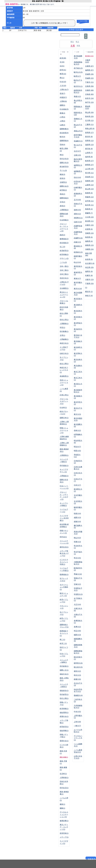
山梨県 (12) (89, 185)
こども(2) (63, 262)
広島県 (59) (89, 86)
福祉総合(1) (64, 691)
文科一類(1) (64, 266)
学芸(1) (62, 328)
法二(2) (62, 247)
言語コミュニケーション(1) (64, 382)
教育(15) (63, 74)
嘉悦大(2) (77, 671)
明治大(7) (77, 447)
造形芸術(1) (64, 833)
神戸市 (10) (89, 102)
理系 (78, 46)
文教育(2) (63, 182)
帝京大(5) (77, 558)
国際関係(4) (64, 141)
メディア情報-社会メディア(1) (64, 553)
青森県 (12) (89, 197)
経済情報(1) (64, 709)
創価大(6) (77, 679)
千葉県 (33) (89, 284)
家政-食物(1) (64, 757)
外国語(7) (63, 97)
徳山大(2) (77, 538)
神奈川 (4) (89, 296)
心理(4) (62, 117)
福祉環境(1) (64, 713)
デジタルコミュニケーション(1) (64, 814)
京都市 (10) (89, 225)
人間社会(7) (64, 90)
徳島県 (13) (89, 245)
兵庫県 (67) (89, 66)
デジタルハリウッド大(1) (78, 738)
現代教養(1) (64, 331)
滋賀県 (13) (89, 145)
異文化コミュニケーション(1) (64, 295)
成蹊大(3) (77, 518)
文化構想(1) (64, 288)
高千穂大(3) (78, 68)
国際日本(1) (64, 418)
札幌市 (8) (89, 276)
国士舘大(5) (78, 667)
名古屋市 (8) (90, 263)
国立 (72, 42)
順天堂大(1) (78, 86)
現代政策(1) (64, 666)
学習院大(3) (78, 594)
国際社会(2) (64, 186)
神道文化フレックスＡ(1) (64, 370)
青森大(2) (77, 96)
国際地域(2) (64, 198)
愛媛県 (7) (89, 213)
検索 (86, 36)
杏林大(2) (77, 430)
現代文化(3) (64, 159)
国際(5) (62, 105)
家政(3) (62, 174)
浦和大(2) (77, 214)
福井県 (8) (89, 157)
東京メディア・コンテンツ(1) (64, 827)
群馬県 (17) (89, 133)
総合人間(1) (64, 364)
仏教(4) (62, 125)
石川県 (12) (89, 121)
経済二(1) (63, 643)
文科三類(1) (64, 274)
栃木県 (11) (89, 205)
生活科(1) (63, 774)
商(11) (62, 78)
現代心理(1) (64, 320)
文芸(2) (62, 202)
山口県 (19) (89, 169)
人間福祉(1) (64, 476)
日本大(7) (77, 485)
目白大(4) (77, 177)
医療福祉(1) (64, 575)
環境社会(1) (64, 741)
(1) (86, 288)
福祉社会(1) (64, 674)
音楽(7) (62, 93)
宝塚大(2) (77, 584)
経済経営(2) (64, 251)
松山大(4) (77, 262)
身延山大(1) (78, 131)
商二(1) (62, 640)
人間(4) (62, 121)
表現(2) (62, 206)
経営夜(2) (63, 190)
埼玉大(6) (77, 631)
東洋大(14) (78, 289)
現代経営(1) (64, 694)
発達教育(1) (64, 376)
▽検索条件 (91, 859)
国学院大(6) (78, 663)
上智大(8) (77, 722)
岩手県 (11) (89, 201)
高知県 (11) (89, 177)
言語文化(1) (64, 278)
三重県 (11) (89, 125)
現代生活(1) (64, 788)
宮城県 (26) (89, 74)
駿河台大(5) (78, 72)
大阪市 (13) (89, 280)
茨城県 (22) (89, 78)
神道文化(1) (64, 343)
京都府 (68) (89, 90)
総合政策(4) (64, 133)
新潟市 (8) (89, 137)
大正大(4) (77, 604)
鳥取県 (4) (89, 209)
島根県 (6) (89, 193)
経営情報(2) (64, 255)
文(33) (62, 62)
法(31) (62, 66)
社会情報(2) (64, 220)
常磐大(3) (77, 542)
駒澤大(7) (77, 76)
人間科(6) (63, 101)
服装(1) (62, 804)
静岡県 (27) (89, 165)
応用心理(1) (64, 395)
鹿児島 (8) (89, 149)
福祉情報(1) (64, 731)
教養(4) (62, 113)
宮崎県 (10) (89, 233)
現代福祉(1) (64, 466)
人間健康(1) (64, 339)
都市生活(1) (64, 547)
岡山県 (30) (89, 112)
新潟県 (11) (89, 221)
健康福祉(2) (64, 239)
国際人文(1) (64, 670)
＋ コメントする (83, 21)
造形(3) (62, 178)
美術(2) (62, 194)
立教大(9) (77, 155)
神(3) (62, 155)
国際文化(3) (64, 163)
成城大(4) (77, 522)
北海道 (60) (89, 94)
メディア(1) (64, 837)
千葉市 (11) (89, 82)
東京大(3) (77, 414)
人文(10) (63, 86)
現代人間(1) (64, 698)
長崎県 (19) (89, 181)
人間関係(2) (64, 210)
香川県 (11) (89, 173)
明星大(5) (77, 451)
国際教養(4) (64, 129)
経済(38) (63, 58)
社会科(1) (63, 408)
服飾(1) (62, 808)
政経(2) (62, 235)
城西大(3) (77, 635)
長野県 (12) (89, 141)
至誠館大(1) (78, 141)
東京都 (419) (89, 56)
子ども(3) (63, 171)
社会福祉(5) (64, 109)
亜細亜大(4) (78, 695)
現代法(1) (63, 537)
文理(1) (62, 335)
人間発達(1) (64, 778)
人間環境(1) (64, 455)
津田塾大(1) (78, 218)
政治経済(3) (64, 167)
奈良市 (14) (89, 98)
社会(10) (63, 82)
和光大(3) (77, 675)
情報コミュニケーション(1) (64, 430)
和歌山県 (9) (90, 129)
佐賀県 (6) (89, 229)
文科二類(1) (64, 270)
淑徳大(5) (77, 210)
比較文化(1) (64, 353)
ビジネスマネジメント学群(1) (64, 562)
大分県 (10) (89, 217)
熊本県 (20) (89, 117)
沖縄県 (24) (89, 249)
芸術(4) (62, 145)
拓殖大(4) (77, 514)
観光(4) (62, 137)
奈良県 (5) (89, 259)
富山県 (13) (89, 189)
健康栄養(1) (64, 821)
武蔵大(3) (77, 242)
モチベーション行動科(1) (64, 587)
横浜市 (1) (89, 292)
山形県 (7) (89, 153)
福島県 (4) (89, 241)
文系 (73, 46)
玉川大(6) (77, 200)
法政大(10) (78, 222)
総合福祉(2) (64, 243)
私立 (77, 42)
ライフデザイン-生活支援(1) (64, 518)
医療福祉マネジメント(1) (64, 633)
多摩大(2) (77, 627)
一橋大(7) (77, 726)
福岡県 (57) (89, 70)
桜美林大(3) (78, 252)
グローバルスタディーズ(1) (64, 401)
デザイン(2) (64, 258)
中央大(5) (77, 712)
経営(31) (63, 70)
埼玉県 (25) (89, 267)
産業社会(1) (64, 716)
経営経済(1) (64, 727)
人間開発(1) (64, 324)
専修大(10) (78, 574)
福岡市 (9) (89, 271)
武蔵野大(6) (78, 238)
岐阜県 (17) (89, 161)
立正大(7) (77, 151)
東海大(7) (77, 279)
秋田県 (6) (89, 237)
